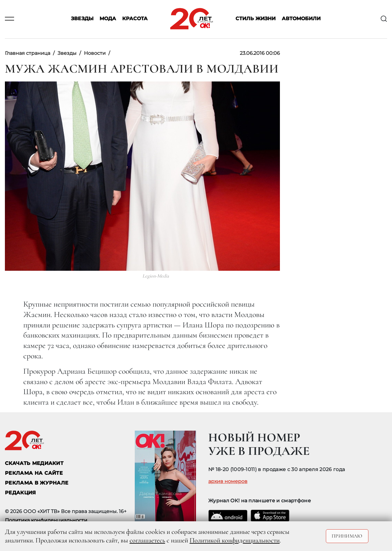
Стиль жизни (256, 19)
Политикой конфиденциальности (235, 540)
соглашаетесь (147, 540)
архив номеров (228, 481)
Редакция (21, 493)
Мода (108, 19)
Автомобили (301, 19)
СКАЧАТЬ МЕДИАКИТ (34, 463)
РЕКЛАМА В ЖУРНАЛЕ (37, 483)
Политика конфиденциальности (46, 520)
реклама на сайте (34, 473)
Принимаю (347, 536)
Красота (135, 19)
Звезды (82, 19)
